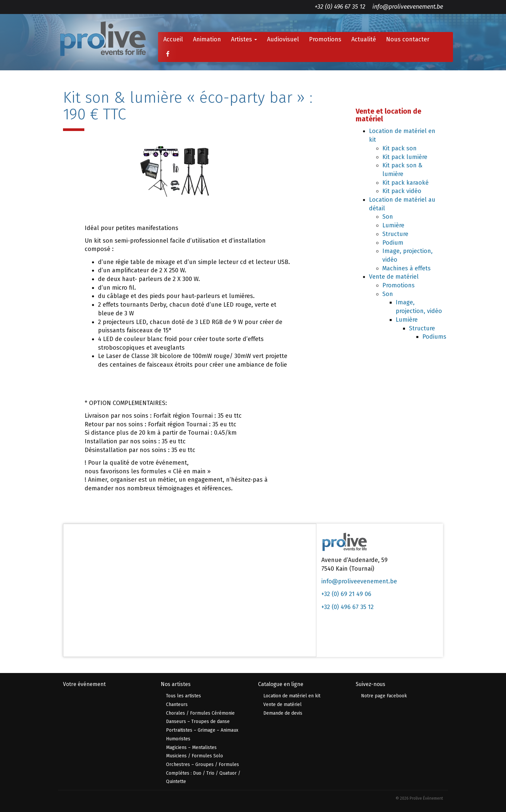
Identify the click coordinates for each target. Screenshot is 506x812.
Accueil (173, 39)
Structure (395, 234)
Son (388, 217)
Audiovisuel (283, 39)
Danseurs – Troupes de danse (198, 721)
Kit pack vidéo (402, 191)
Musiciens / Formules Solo (194, 756)
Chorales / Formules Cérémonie (200, 713)
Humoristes (178, 739)
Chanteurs (177, 704)
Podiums (434, 337)
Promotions (325, 39)
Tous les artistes (183, 696)
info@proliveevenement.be (408, 7)
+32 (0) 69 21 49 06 (346, 594)
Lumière (393, 225)
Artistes (244, 39)
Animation (207, 39)
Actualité (364, 39)
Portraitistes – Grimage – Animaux (202, 730)
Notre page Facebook (384, 696)
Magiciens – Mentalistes (191, 747)
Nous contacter (408, 39)
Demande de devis (283, 713)
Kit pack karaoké (405, 183)
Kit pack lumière (405, 157)
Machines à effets (406, 268)
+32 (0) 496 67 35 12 (340, 7)
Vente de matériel (394, 277)
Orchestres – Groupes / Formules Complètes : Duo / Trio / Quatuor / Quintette (203, 773)
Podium (393, 243)
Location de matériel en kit (292, 696)
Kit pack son (399, 148)
